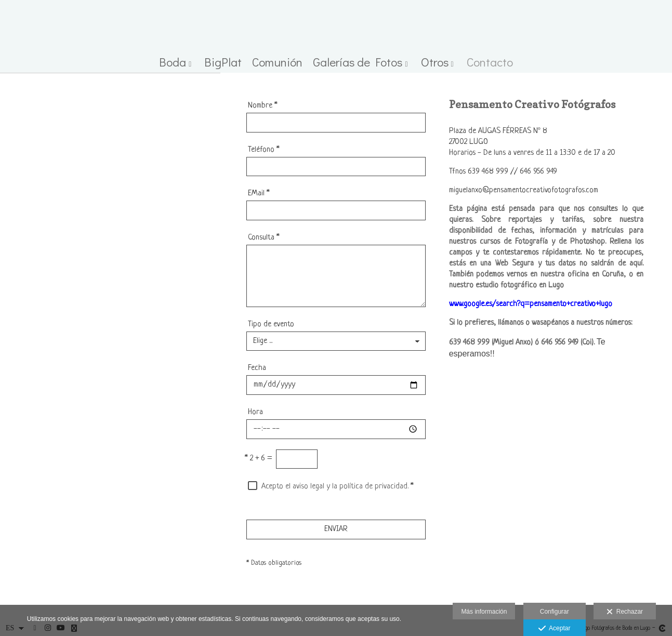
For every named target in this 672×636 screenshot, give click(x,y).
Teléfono (264, 150)
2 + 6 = (259, 459)
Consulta (264, 238)
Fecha (257, 368)
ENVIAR (336, 529)
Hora (255, 412)
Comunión (277, 62)
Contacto (490, 62)
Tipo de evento (271, 324)
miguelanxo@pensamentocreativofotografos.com (524, 190)
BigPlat (223, 62)
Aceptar (554, 629)
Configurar (555, 612)
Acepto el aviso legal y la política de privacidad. (335, 487)
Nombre (263, 106)
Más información (484, 612)
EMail (259, 194)
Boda (173, 62)
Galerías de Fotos (358, 62)
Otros (435, 62)
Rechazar (625, 612)
